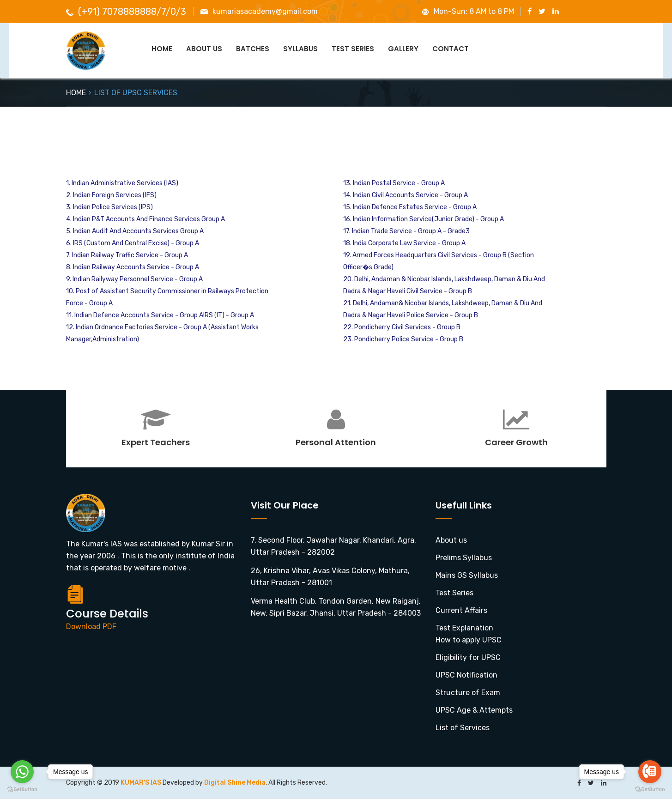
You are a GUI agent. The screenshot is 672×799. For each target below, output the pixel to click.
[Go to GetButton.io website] (22, 790)
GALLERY (403, 49)
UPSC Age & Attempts (474, 710)
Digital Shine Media (235, 783)
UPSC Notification (466, 675)
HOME (76, 93)
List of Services (463, 728)
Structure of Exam (468, 693)
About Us (204, 49)
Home (162, 49)
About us (451, 540)
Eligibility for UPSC (468, 657)
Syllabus (300, 49)
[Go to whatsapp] (22, 772)
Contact (451, 49)
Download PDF (91, 626)
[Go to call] (650, 772)
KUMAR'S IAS (142, 783)
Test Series (353, 49)
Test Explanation (464, 628)
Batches (253, 49)
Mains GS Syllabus (467, 575)
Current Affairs (461, 610)
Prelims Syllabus (464, 558)
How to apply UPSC (469, 640)
